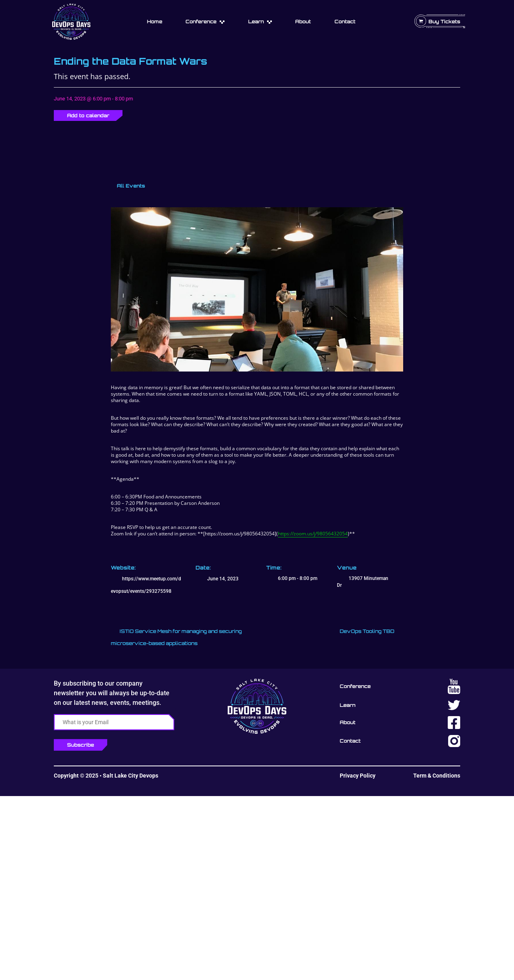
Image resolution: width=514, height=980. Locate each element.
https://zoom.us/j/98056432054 (313, 534)
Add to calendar (88, 115)
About (303, 21)
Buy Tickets (444, 21)
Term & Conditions (437, 776)
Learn (256, 21)
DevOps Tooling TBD (368, 631)
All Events (130, 186)
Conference (201, 21)
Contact (345, 21)
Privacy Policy (358, 776)
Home (155, 21)
